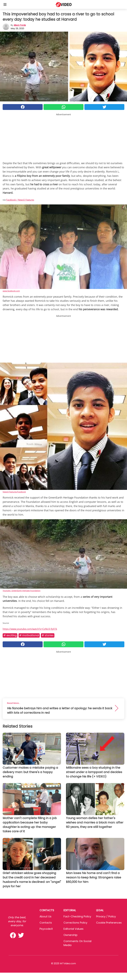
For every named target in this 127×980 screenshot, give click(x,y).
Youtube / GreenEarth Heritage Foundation (22, 591)
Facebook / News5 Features (20, 200)
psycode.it (46, 929)
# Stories (48, 635)
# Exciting (10, 635)
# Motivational (29, 635)
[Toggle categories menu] (5, 4)
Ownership (70, 935)
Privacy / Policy (106, 916)
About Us (45, 916)
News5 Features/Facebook (14, 492)
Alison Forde (20, 25)
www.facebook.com (11, 291)
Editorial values (73, 929)
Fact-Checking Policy (77, 916)
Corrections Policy (75, 923)
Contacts (46, 923)
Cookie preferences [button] (109, 923)
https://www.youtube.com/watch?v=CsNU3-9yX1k (30, 629)
